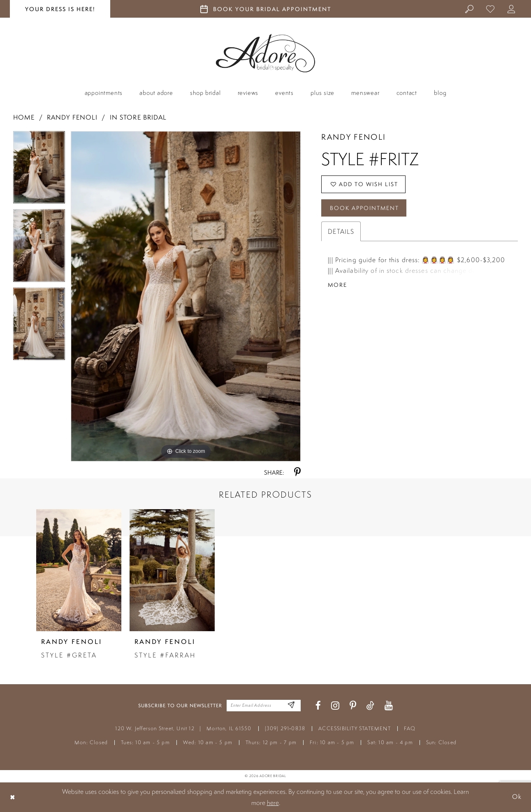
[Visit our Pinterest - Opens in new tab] (353, 706)
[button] (511, 9)
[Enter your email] (264, 706)
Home (24, 117)
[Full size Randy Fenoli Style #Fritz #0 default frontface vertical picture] (186, 296)
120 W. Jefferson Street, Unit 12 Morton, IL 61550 (183, 728)
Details (341, 232)
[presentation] (79, 570)
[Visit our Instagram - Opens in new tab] (335, 706)
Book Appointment (365, 208)
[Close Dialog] (13, 797)
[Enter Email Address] (291, 706)
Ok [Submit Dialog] (517, 797)
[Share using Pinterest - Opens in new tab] (297, 472)
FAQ (410, 728)
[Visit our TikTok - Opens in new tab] (370, 706)
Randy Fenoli (72, 117)
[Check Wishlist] (490, 9)
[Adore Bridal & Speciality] (265, 53)
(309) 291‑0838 (285, 728)
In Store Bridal (138, 117)
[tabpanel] (39, 170)
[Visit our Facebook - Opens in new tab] (318, 706)
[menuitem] (470, 9)
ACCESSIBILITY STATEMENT (355, 728)
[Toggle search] (470, 9)
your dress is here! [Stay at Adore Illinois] (60, 9)
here (273, 803)
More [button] (338, 286)
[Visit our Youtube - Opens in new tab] (389, 706)
